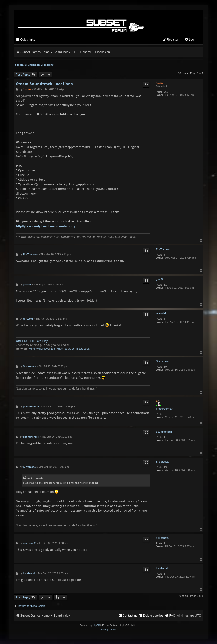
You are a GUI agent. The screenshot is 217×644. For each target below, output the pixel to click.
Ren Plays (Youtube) (63, 349)
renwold (161, 314)
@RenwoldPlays (39, 349)
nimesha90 (163, 538)
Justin (160, 83)
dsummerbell (164, 432)
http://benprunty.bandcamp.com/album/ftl (47, 226)
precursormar (164, 409)
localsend (162, 568)
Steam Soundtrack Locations (34, 65)
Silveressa (162, 361)
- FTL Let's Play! (32, 341)
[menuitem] (190, 40)
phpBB (96, 626)
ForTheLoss (163, 249)
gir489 (160, 280)
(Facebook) (83, 349)
